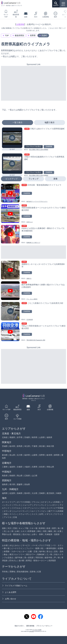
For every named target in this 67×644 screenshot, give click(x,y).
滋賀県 (12, 467)
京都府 (20, 467)
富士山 (49, 551)
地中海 (42, 551)
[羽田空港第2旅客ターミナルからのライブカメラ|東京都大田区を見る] (33, 214)
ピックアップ (12, 179)
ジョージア (27, 505)
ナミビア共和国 (57, 508)
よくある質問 (9, 592)
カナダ (44, 502)
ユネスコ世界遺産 (28, 531)
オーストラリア (8, 502)
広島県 (27, 476)
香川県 (12, 484)
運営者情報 (30, 626)
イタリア (26, 508)
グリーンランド (40, 505)
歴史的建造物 (22, 572)
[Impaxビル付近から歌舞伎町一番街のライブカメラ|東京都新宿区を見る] (33, 234)
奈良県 (42, 467)
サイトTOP (6, 14)
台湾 (41, 514)
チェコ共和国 (54, 502)
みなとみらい (15, 545)
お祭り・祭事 (37, 534)
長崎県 (20, 493)
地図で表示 (50, 122)
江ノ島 (49, 554)
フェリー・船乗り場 (34, 548)
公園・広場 (33, 551)
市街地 (5, 572)
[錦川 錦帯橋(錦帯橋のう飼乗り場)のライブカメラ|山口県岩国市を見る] (33, 291)
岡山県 (20, 476)
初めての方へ (19, 626)
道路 (26, 15)
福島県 (49, 437)
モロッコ (45, 508)
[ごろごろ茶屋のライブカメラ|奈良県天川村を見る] (33, 311)
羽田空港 (39, 558)
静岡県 (57, 455)
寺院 (45, 531)
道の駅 (21, 561)
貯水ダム (13, 561)
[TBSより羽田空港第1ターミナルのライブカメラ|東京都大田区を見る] (33, 332)
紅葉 (60, 531)
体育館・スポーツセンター (15, 551)
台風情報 (46, 15)
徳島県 (5, 484)
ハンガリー (53, 505)
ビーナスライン (18, 548)
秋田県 (34, 437)
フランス (17, 505)
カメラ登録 (17, 417)
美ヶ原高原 (29, 558)
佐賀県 (12, 493)
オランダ (8, 511)
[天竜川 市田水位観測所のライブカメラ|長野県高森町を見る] (12, 164)
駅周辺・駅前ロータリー (36, 561)
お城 (17, 531)
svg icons (32, 631)
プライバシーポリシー (44, 626)
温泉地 (33, 572)
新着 (55, 179)
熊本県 (27, 493)
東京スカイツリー (17, 554)
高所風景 (52, 561)
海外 (55, 15)
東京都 (42, 446)
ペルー (33, 511)
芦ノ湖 (57, 558)
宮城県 (27, 437)
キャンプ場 (23, 528)
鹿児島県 (50, 493)
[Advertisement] (33, 83)
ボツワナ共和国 (23, 502)
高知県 (27, 484)
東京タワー (31, 554)
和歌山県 (50, 467)
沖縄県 (59, 493)
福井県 (27, 455)
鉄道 (48, 528)
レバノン (35, 508)
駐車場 (42, 528)
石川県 (20, 455)
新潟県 (5, 455)
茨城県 (5, 446)
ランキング (34, 179)
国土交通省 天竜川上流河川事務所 (39, 150)
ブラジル (35, 502)
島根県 (12, 476)
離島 (50, 531)
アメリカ (8, 517)
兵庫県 (34, 467)
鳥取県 (5, 476)
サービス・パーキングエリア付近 (36, 545)
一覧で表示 (17, 122)
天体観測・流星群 (52, 534)
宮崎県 (42, 493)
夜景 (54, 528)
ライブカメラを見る (33, 147)
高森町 (44, 35)
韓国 (6, 514)
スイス (34, 514)
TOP (7, 35)
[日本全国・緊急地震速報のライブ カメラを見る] (33, 193)
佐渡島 (60, 548)
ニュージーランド (21, 511)
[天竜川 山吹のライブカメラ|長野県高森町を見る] (12, 138)
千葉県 (34, 446)
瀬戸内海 (19, 558)
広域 (15, 517)
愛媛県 (20, 484)
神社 (39, 531)
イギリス (48, 514)
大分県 (34, 493)
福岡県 (5, 493)
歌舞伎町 (41, 554)
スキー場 (34, 528)
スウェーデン (24, 514)
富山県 (12, 455)
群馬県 (20, 446)
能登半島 (48, 558)
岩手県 (20, 437)
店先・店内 (59, 551)
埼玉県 (27, 446)
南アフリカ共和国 (56, 511)
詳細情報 (49, 147)
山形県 (42, 437)
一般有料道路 (50, 548)
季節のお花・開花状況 (11, 534)
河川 (36, 15)
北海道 (5, 437)
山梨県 (34, 455)
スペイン (13, 514)
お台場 (5, 545)
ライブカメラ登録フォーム (15, 586)
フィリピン (42, 511)
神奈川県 (50, 446)
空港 (15, 528)
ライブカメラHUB (37, 630)
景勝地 (12, 572)
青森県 (12, 437)
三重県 (5, 467)
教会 (6, 554)
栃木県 (12, 446)
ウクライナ (59, 514)
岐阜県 (49, 455)
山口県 (34, 476)
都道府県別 (16, 14)
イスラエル (16, 508)
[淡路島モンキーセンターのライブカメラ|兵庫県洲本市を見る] (33, 270)
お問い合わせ (9, 599)
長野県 (33, 35)
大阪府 (27, 467)
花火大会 (26, 534)
